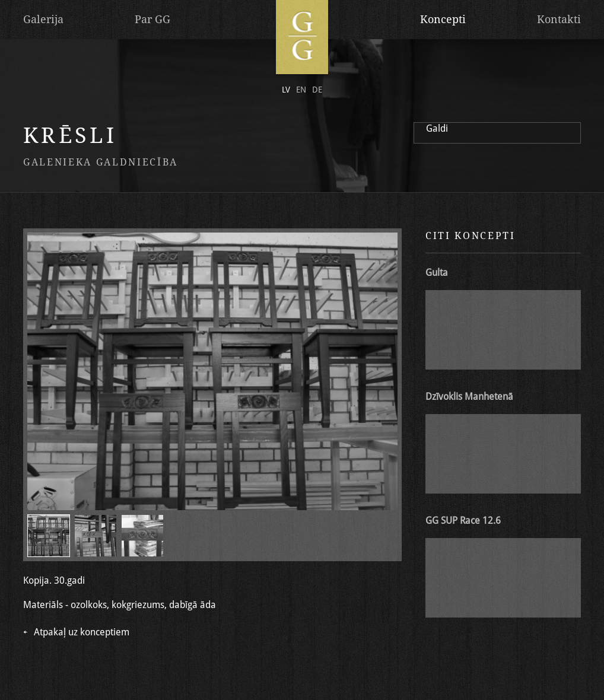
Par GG (152, 19)
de (317, 90)
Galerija (43, 19)
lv (286, 90)
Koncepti (443, 19)
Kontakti (559, 19)
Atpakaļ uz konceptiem (82, 632)
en (301, 90)
